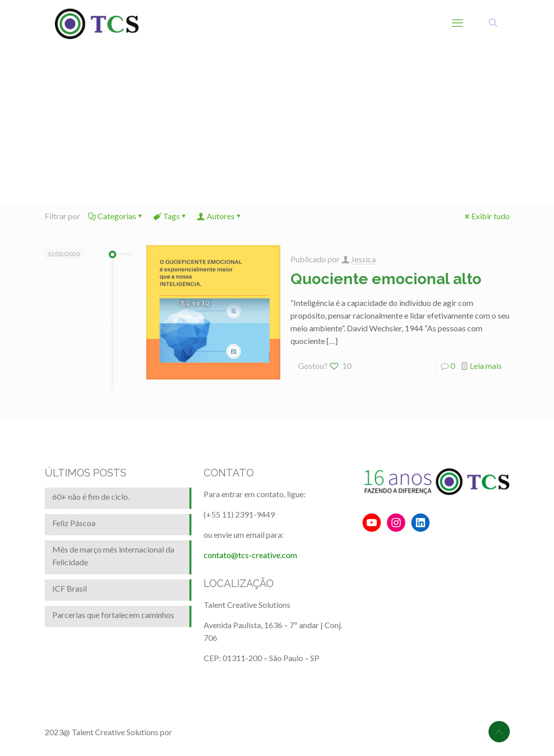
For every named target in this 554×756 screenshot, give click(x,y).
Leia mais (486, 366)
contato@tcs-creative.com (250, 555)
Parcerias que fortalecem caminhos (113, 615)
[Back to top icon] (499, 732)
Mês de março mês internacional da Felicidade (113, 556)
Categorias (116, 216)
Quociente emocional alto (386, 279)
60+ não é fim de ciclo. (91, 496)
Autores (220, 216)
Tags (171, 216)
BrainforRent (197, 732)
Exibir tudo (486, 216)
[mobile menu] (458, 23)
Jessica (363, 259)
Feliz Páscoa (74, 523)
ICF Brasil (70, 588)
